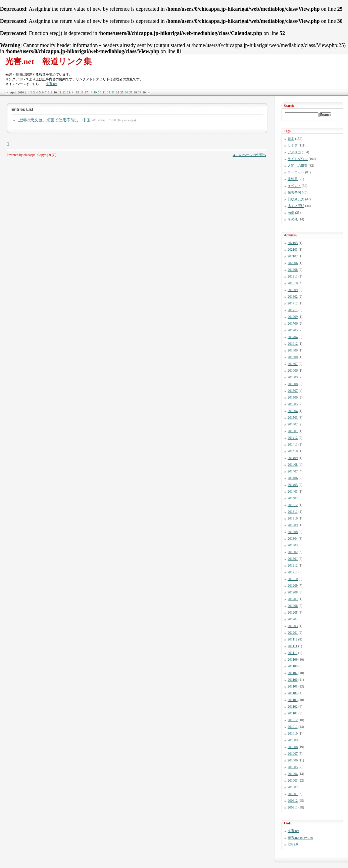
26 (126, 92)
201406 (293, 478)
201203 (293, 626)
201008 (293, 747)
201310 (293, 518)
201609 (293, 350)
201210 (293, 579)
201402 (293, 498)
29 (140, 92)
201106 (293, 680)
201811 (293, 276)
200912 (293, 801)
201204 (293, 619)
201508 (293, 384)
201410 (293, 451)
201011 (293, 727)
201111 (292, 646)
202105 (293, 243)
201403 (293, 491)
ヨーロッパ (296, 172)
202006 (293, 263)
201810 (293, 283)
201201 (293, 633)
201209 (293, 586)
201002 (293, 787)
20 (100, 92)
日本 (291, 139)
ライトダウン (298, 159)
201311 (293, 512)
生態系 (293, 179)
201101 (293, 713)
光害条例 (294, 192)
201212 (293, 565)
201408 (293, 465)
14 (73, 92)
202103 (293, 250)
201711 (293, 310)
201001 (293, 794)
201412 (293, 438)
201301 (293, 559)
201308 (293, 532)
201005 (293, 767)
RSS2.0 (293, 844)
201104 (293, 693)
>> (149, 92)
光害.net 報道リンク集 (48, 61)
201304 (293, 539)
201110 (292, 653)
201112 (292, 639)
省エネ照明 (296, 206)
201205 (293, 612)
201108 (293, 666)
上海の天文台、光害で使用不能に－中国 (54, 120)
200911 (293, 807)
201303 (293, 545)
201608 (293, 357)
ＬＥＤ (293, 145)
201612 (293, 344)
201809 (293, 290)
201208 (293, 592)
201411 (293, 444)
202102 (293, 256)
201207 (293, 599)
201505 (293, 404)
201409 (293, 458)
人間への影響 (298, 166)
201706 (293, 323)
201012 (293, 720)
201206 (293, 606)
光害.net (52, 84)
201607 (293, 364)
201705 (293, 330)
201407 (293, 471)
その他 (293, 219)
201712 (293, 303)
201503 (293, 418)
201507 (293, 391)
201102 (293, 707)
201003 (293, 780)
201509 (293, 377)
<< (7, 92)
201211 (293, 572)
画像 (291, 213)
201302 (293, 552)
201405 (293, 485)
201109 (293, 659)
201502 (293, 424)
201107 (293, 673)
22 (109, 92)
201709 (293, 317)
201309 (293, 525)
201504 (293, 411)
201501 (293, 431)
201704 (293, 337)
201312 (293, 505)
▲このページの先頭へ (249, 155)
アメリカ (294, 152)
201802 (293, 297)
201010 (293, 733)
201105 (293, 686)
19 (95, 92)
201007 (293, 754)
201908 (293, 270)
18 (91, 92)
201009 (293, 740)
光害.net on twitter (300, 838)
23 (113, 92)
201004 (293, 774)
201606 (293, 370)
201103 (293, 700)
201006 (293, 760)
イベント (294, 186)
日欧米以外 (296, 199)
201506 (293, 397)
